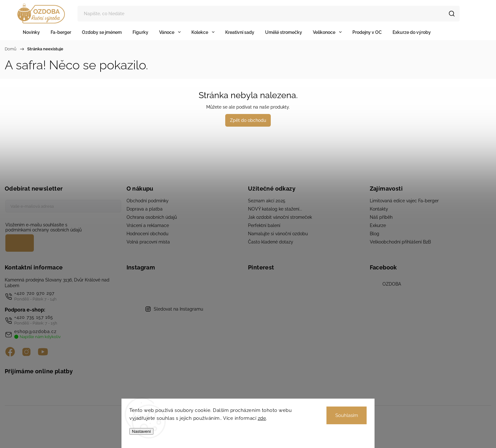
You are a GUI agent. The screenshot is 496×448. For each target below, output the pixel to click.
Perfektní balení (264, 225)
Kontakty (379, 209)
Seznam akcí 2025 (267, 201)
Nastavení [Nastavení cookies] (141, 431)
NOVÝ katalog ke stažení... (275, 209)
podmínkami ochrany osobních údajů (43, 230)
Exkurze (378, 225)
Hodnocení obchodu (147, 234)
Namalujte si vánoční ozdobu (278, 234)
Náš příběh (381, 217)
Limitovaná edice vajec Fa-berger (404, 201)
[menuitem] (31, 32)
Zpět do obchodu (248, 120)
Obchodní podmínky (148, 201)
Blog (375, 234)
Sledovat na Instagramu (178, 309)
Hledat (454, 14)
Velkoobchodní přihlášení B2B (400, 242)
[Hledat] (270, 14)
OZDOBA (392, 284)
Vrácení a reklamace (148, 225)
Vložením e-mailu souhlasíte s (60, 227)
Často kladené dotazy (271, 242)
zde (262, 418)
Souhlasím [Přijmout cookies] (347, 415)
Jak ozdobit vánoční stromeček (280, 217)
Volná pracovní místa (148, 242)
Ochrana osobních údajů (152, 217)
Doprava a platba (145, 209)
